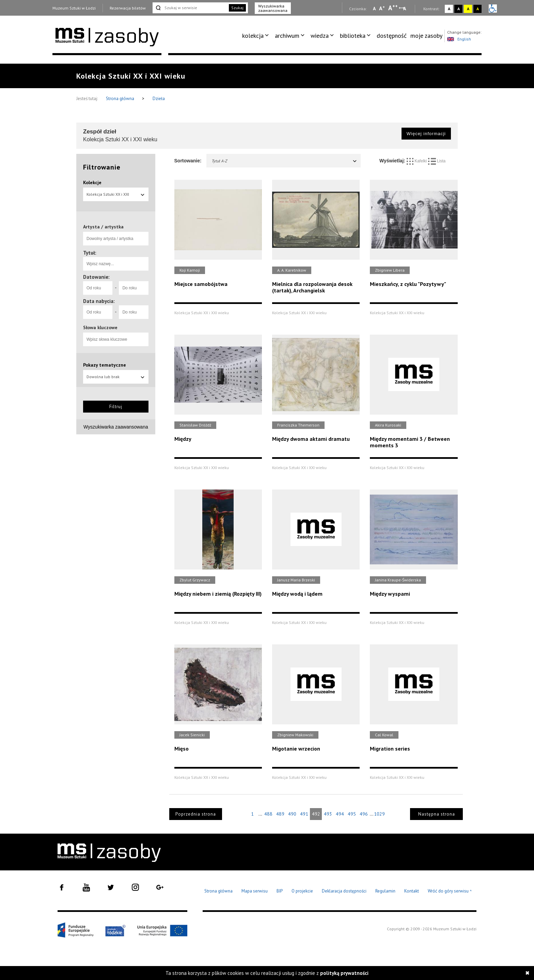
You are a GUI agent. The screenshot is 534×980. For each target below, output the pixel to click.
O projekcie (302, 891)
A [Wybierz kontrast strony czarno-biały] (459, 9)
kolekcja (253, 36)
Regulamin (385, 891)
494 (340, 814)
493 (328, 814)
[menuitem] (257, 36)
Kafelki (417, 161)
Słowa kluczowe (100, 327)
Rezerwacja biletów (128, 8)
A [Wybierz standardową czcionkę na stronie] (382, 8)
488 (268, 814)
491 (304, 814)
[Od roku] (98, 288)
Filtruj (116, 407)
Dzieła (159, 99)
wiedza (320, 36)
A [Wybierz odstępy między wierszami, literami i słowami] (405, 9)
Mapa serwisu (255, 891)
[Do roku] (133, 288)
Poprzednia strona (196, 814)
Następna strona (437, 814)
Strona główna (121, 99)
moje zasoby (426, 36)
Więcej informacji (426, 134)
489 (280, 814)
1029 (379, 814)
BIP (280, 891)
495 (352, 814)
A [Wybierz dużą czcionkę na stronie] (393, 8)
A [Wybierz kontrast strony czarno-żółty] (478, 9)
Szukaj (237, 8)
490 (292, 814)
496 (364, 814)
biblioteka (353, 36)
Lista (437, 161)
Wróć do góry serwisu (450, 891)
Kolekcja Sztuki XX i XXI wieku (116, 196)
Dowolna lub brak (116, 377)
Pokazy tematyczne (105, 365)
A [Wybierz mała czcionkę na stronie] (374, 9)
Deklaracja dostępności (344, 891)
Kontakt (412, 891)
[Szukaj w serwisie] (190, 8)
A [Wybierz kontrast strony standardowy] (449, 9)
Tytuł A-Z (285, 161)
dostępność (392, 36)
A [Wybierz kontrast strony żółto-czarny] (468, 9)
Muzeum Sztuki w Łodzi (74, 8)
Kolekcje (92, 182)
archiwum (287, 36)
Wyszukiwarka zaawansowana (273, 8)
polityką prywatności (344, 973)
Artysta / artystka (103, 227)
